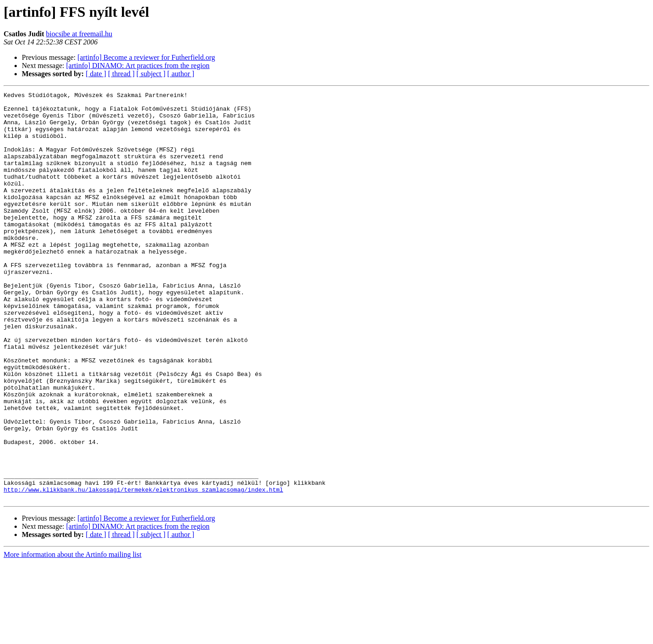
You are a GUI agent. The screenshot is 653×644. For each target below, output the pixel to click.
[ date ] (96, 74)
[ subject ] (151, 74)
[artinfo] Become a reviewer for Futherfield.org (146, 57)
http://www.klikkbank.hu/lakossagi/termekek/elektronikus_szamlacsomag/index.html (143, 570)
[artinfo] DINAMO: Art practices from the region (138, 66)
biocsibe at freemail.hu (79, 34)
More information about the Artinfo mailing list (73, 636)
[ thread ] (121, 74)
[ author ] (181, 74)
